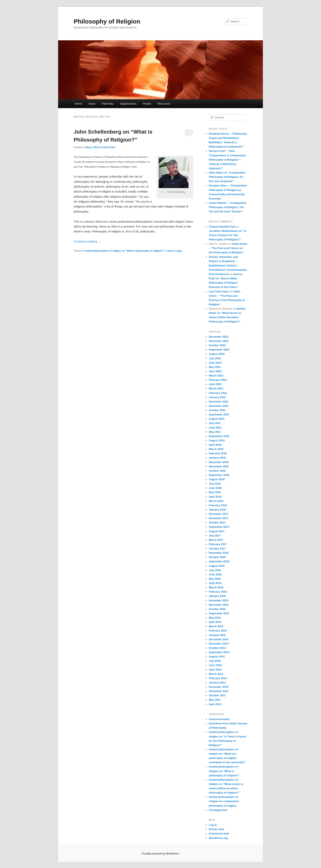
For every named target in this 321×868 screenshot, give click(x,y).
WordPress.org (218, 838)
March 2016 (216, 587)
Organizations (128, 104)
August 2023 (217, 354)
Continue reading (87, 241)
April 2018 (215, 497)
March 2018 (216, 501)
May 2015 (215, 618)
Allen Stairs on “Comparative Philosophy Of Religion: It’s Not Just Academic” (227, 177)
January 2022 (217, 397)
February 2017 (218, 544)
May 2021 (215, 432)
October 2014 (217, 648)
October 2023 (217, 345)
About (92, 104)
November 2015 (219, 605)
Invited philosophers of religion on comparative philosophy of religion (224, 801)
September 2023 (219, 350)
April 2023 (215, 371)
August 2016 (217, 566)
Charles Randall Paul (222, 227)
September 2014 (219, 652)
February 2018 (218, 505)
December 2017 (219, 514)
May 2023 (215, 367)
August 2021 (217, 419)
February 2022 (218, 393)
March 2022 (216, 388)
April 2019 (215, 445)
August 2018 (217, 479)
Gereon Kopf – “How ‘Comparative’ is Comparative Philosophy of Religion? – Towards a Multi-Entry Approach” (227, 160)
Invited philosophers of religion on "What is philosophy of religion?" (124, 251)
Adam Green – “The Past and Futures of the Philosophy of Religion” (228, 248)
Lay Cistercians (219, 291)
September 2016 (219, 561)
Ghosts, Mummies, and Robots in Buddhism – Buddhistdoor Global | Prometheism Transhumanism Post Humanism (228, 266)
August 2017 (217, 531)
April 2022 (215, 384)
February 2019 (218, 453)
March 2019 (216, 449)
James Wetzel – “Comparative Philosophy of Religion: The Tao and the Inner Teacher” (228, 207)
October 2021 (217, 410)
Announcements (219, 719)
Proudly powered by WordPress (160, 854)
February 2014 (218, 678)
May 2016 (215, 579)
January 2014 (217, 683)
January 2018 (217, 510)
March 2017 (216, 540)
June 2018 (215, 488)
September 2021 (219, 414)
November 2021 (219, 406)
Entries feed (216, 829)
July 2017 (215, 536)
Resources (164, 104)
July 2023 (215, 358)
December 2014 (219, 639)
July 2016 (215, 570)
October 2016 (217, 557)
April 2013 (215, 704)
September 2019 (219, 436)
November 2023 (219, 341)
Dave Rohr (109, 147)
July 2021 (215, 423)
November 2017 (219, 518)
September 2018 (219, 475)
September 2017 (219, 527)
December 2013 (219, 687)
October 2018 (217, 471)
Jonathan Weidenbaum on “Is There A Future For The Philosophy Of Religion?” (228, 235)
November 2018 (219, 466)
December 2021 (219, 402)
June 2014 (215, 665)
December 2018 (219, 462)
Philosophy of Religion (107, 21)
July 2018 (215, 484)
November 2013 (219, 691)
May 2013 (215, 700)
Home (78, 104)
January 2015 (217, 635)
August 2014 (217, 657)
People (147, 104)
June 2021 (215, 428)
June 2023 (215, 363)
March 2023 (216, 376)
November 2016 (219, 553)
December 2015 (219, 600)
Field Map (108, 104)
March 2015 (216, 626)
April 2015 (215, 622)
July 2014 (215, 661)
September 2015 (219, 613)
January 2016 (217, 596)
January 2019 (217, 458)
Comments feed (219, 834)
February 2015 (218, 631)
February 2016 (218, 592)
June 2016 (215, 574)
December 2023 (219, 337)
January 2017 (217, 548)
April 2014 (215, 670)
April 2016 (215, 583)
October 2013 (217, 695)
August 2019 (217, 440)
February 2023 (218, 380)
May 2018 (215, 492)
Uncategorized (218, 810)
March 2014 (216, 674)
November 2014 (219, 644)
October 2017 (217, 522)
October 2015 (217, 609)
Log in (213, 825)
